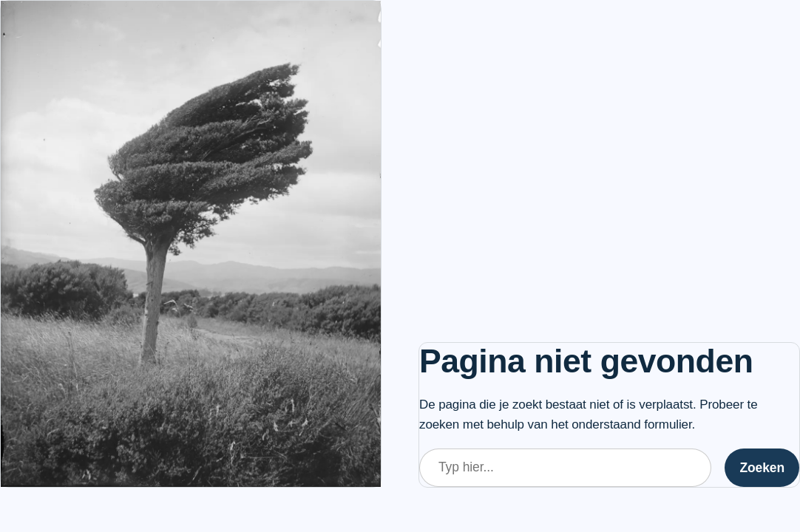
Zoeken (762, 468)
